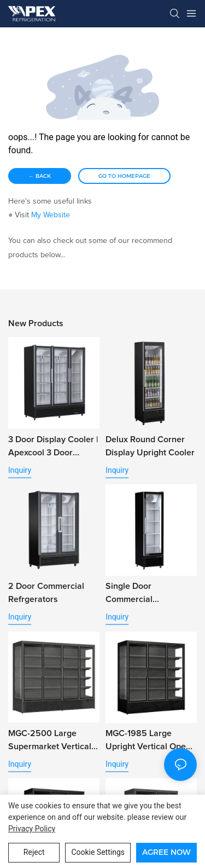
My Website (51, 215)
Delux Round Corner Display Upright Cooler (150, 446)
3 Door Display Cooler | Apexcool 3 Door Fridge (53, 447)
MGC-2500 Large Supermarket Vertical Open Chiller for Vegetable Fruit (50, 741)
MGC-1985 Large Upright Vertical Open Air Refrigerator (148, 741)
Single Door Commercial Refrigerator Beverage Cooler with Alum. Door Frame (149, 594)
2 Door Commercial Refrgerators (46, 593)
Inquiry (20, 470)
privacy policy (32, 829)
